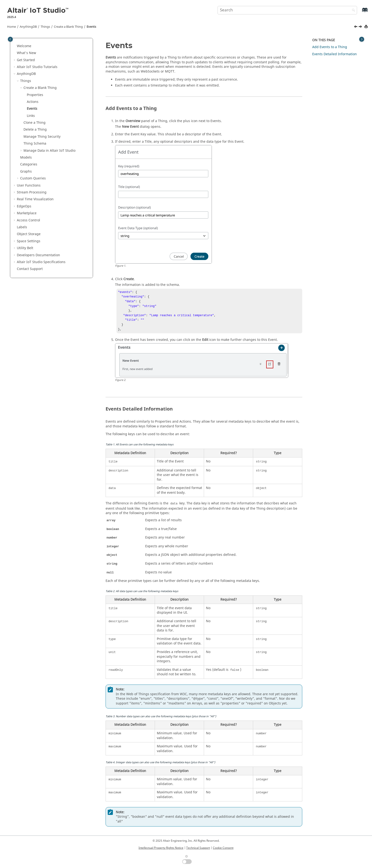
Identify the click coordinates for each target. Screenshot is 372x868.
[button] (15, 46)
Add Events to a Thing (330, 47)
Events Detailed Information (335, 54)
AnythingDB (28, 27)
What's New (26, 53)
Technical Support (198, 848)
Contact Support (30, 269)
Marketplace (27, 213)
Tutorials (37, 67)
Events (91, 27)
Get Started (26, 60)
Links (31, 116)
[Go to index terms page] (360, 12)
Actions (33, 102)
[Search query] (287, 10)
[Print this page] (367, 27)
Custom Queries (33, 178)
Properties (35, 95)
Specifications (41, 262)
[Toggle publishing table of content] (10, 39)
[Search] (352, 11)
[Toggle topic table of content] (362, 39)
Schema (35, 144)
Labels (22, 227)
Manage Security (42, 137)
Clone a (35, 123)
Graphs (26, 171)
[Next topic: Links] (361, 27)
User (29, 185)
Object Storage (29, 234)
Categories (29, 164)
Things (45, 27)
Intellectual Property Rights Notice (161, 848)
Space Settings (29, 241)
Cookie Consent (223, 848)
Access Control (28, 220)
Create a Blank (68, 27)
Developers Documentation (38, 255)
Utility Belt (25, 248)
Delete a (35, 130)
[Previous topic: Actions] (356, 27)
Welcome (24, 46)
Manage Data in (49, 151)
